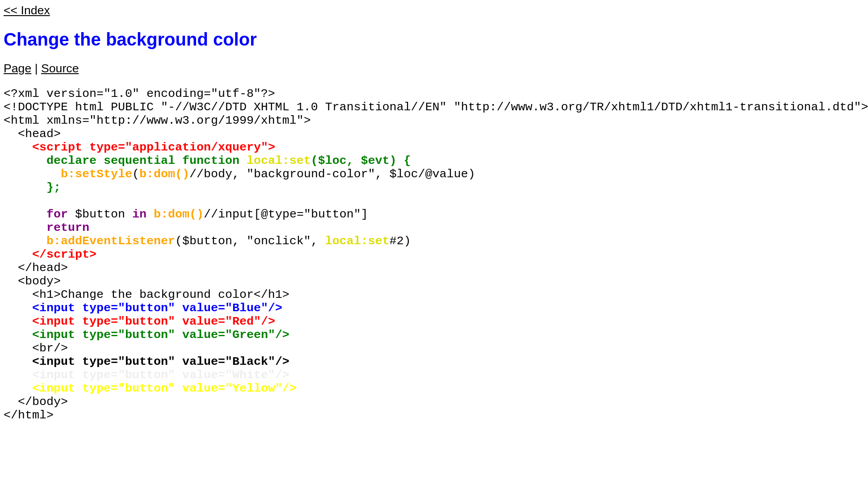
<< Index (27, 10)
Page (17, 68)
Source (60, 68)
